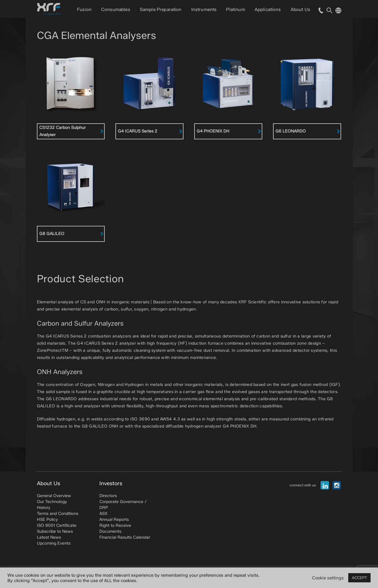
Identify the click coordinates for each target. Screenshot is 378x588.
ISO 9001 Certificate (57, 525)
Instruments (204, 10)
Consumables (116, 10)
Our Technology (52, 502)
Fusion (84, 10)
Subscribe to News (55, 531)
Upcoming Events (54, 543)
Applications (268, 10)
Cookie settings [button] (328, 578)
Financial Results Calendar (125, 537)
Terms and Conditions (58, 514)
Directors (108, 496)
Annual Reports (114, 520)
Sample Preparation (161, 10)
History (44, 508)
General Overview (54, 496)
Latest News (49, 537)
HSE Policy (47, 520)
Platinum (235, 10)
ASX (103, 514)
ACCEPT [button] (359, 578)
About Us (300, 10)
